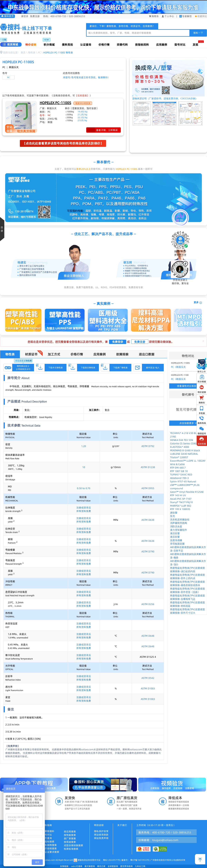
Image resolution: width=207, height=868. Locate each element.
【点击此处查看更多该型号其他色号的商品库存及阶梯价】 (63, 143)
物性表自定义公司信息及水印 (23, 367)
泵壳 (172, 516)
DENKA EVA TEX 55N (182, 440)
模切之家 (101, 866)
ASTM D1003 (148, 688)
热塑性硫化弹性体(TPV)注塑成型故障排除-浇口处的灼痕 (188, 570)
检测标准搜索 (71, 849)
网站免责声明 (101, 838)
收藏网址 (201, 16)
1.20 (84, 446)
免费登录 (118, 342)
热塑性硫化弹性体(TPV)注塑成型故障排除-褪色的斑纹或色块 (188, 583)
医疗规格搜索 (50, 848)
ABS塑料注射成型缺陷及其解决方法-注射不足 (188, 549)
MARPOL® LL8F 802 (181, 506)
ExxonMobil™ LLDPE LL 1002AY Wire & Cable (188, 463)
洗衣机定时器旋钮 (180, 520)
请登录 (25, 16)
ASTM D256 (148, 604)
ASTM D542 (148, 678)
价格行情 (104, 45)
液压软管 (175, 533)
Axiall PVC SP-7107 (181, 499)
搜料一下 (198, 33)
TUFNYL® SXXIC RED (181, 475)
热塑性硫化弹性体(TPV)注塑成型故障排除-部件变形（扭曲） (188, 590)
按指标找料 (142, 45)
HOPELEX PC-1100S (55, 103)
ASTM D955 (148, 488)
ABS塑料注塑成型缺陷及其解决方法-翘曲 (188, 556)
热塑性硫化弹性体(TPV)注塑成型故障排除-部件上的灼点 (188, 577)
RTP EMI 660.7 (178, 468)
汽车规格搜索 (50, 845)
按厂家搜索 (70, 838)
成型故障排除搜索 (73, 845)
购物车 (154, 16)
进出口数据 (147, 354)
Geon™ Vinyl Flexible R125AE (187, 492)
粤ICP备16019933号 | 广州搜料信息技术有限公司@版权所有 (157, 860)
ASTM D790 (148, 551)
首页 (23, 53)
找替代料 (122, 45)
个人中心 (168, 16)
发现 (195, 45)
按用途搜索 (70, 842)
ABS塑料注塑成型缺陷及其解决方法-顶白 (188, 563)
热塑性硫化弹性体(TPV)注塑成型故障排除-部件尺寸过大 (188, 611)
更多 (198, 302)
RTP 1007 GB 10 (179, 471)
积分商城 (49, 45)
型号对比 (180, 45)
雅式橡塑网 (90, 866)
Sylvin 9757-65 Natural (183, 482)
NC (9, 77)
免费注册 (35, 16)
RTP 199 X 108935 (180, 509)
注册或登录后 (84, 508)
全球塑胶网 (113, 866)
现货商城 (10, 44)
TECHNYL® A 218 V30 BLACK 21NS (186, 435)
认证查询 (86, 45)
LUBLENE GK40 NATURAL (184, 454)
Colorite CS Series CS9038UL (186, 444)
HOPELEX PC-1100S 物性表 (58, 53)
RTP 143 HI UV (178, 495)
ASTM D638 (148, 520)
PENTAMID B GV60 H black (185, 450)
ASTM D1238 (148, 467)
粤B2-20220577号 (112, 860)
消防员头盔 (176, 526)
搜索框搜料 (48, 831)
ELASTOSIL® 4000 (180, 447)
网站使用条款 (101, 835)
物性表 (32, 53)
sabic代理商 (77, 866)
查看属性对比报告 (188, 386)
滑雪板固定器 (177, 544)
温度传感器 (176, 540)
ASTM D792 (148, 446)
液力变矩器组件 (179, 530)
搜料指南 (47, 825)
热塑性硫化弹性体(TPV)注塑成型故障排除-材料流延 (188, 604)
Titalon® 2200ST (179, 457)
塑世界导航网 (126, 866)
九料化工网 (140, 866)
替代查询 (47, 838)
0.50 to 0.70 (84, 488)
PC (39, 53)
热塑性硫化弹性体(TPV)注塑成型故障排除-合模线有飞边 (188, 597)
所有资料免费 (84, 511)
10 (84, 467)
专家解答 (187, 16)
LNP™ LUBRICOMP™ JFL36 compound (185, 487)
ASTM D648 (148, 636)
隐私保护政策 (101, 831)
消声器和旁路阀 (179, 523)
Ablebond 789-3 (179, 478)
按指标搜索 (48, 842)
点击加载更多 (188, 423)
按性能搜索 (70, 835)
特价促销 (31, 45)
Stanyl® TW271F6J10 (181, 502)
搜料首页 (8, 16)
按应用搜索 (70, 832)
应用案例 (162, 45)
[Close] (203, 341)
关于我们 (122, 825)
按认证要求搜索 (51, 852)
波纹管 (174, 513)
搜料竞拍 (67, 45)
